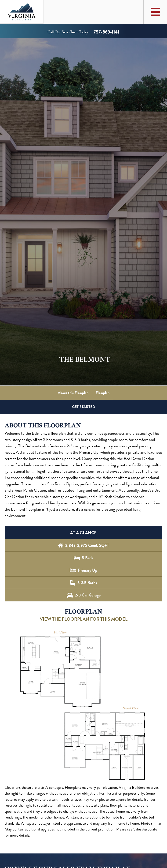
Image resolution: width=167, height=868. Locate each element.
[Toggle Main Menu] (155, 12)
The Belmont (85, 360)
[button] (83, 706)
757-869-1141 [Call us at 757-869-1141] (106, 32)
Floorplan (103, 393)
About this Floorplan (73, 393)
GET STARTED (84, 407)
